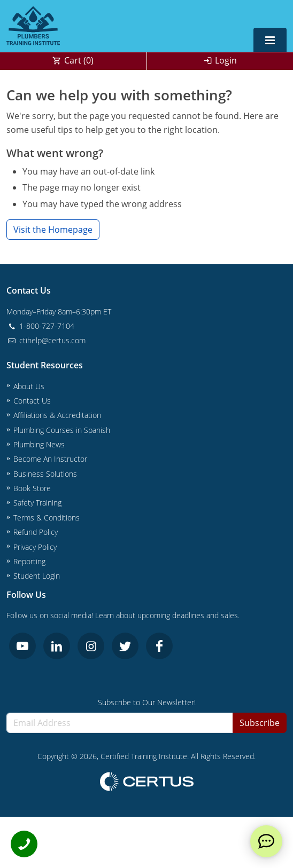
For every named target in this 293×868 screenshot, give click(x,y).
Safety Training (37, 503)
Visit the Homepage (53, 230)
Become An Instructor (50, 459)
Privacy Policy (35, 547)
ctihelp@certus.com (46, 340)
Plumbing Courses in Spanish (62, 430)
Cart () (79, 60)
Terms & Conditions (47, 518)
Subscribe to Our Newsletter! (147, 702)
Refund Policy (36, 532)
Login (226, 60)
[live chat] (266, 841)
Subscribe (260, 723)
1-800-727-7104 (40, 326)
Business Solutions (45, 474)
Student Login (37, 576)
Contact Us (32, 401)
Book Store (32, 488)
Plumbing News (39, 444)
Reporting (29, 561)
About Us (29, 386)
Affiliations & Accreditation (57, 415)
